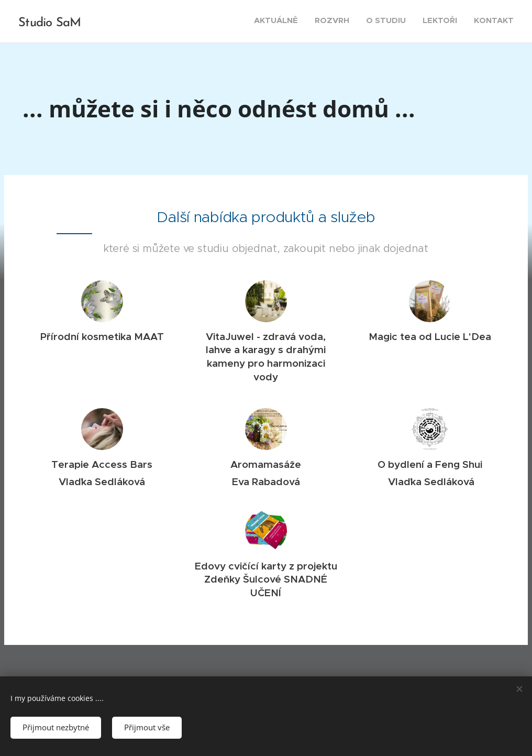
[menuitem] (450, 21)
